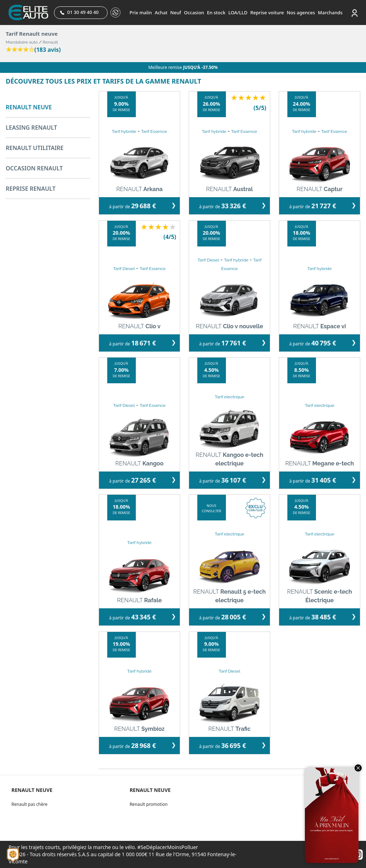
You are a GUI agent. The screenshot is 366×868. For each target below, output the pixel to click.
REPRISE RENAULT (31, 189)
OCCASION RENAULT (34, 168)
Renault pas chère (29, 804)
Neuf (175, 13)
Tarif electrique (230, 397)
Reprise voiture (267, 13)
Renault (50, 42)
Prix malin (141, 13)
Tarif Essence (154, 131)
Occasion (194, 13)
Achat (161, 13)
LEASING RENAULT (31, 128)
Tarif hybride (124, 131)
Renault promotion (149, 804)
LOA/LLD (238, 13)
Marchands (330, 13)
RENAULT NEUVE (29, 107)
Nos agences (301, 13)
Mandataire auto (22, 42)
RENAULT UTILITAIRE (35, 148)
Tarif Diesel (124, 269)
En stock (216, 13)
